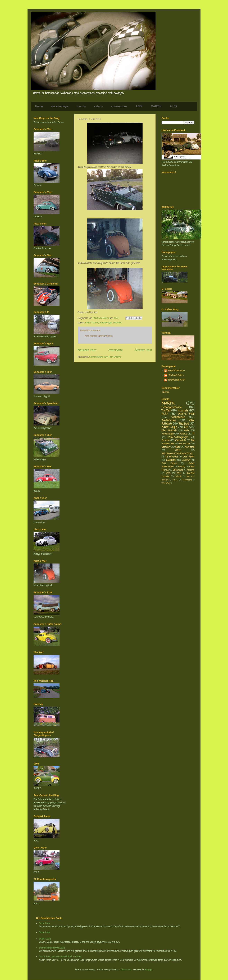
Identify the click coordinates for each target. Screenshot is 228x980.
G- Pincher (185, 444)
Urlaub (178, 477)
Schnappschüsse (172, 407)
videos (99, 106)
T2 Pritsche (172, 457)
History (182, 467)
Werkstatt (180, 440)
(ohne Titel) (44, 924)
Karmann (190, 447)
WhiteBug (166, 483)
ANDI (139, 106)
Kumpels (183, 411)
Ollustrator (126, 970)
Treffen (166, 411)
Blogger (149, 970)
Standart (166, 447)
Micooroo (191, 470)
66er (178, 447)
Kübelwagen (106, 323)
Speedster (171, 460)
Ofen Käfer (189, 457)
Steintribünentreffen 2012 (52, 948)
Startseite (116, 350)
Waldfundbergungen (178, 437)
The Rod (184, 424)
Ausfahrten (169, 421)
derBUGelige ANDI (176, 380)
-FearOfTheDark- (176, 371)
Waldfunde (178, 417)
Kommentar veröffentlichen (99, 336)
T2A (186, 427)
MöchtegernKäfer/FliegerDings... (178, 454)
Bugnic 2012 (45, 939)
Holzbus (183, 434)
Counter (165, 392)
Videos (178, 450)
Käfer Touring (92, 323)
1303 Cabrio (169, 464)
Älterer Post (143, 350)
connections (119, 106)
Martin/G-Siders (176, 376)
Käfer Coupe (169, 427)
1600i (168, 473)
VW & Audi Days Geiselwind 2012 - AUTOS (60, 957)
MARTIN (156, 106)
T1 (194, 434)
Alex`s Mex (186, 414)
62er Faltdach (169, 431)
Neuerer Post (87, 350)
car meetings (60, 106)
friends (81, 106)
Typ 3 (175, 480)
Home (39, 106)
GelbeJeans (178, 470)
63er (179, 473)
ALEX (174, 106)
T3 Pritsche (187, 480)
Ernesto (165, 440)
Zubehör (186, 460)
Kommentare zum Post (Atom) (105, 357)
